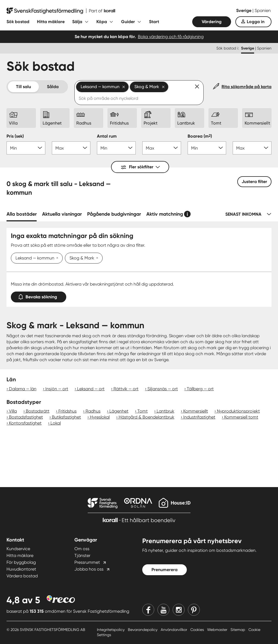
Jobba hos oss (89, 569)
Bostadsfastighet (26, 417)
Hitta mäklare (51, 22)
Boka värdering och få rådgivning (171, 37)
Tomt (143, 411)
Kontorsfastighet (25, 423)
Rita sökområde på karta (247, 87)
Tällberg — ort (200, 389)
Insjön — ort (57, 389)
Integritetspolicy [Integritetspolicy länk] (111, 630)
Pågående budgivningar (114, 214)
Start (154, 22)
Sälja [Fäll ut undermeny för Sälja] (77, 22)
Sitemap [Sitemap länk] (238, 630)
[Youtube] (163, 610)
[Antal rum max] (162, 148)
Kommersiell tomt (241, 417)
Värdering (212, 22)
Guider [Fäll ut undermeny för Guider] (128, 22)
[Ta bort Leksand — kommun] (56, 258)
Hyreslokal (100, 417)
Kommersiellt (196, 411)
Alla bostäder (22, 214)
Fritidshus (67, 411)
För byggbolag (21, 562)
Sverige (244, 10)
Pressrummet (87, 562)
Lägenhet (119, 411)
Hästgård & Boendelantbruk (146, 417)
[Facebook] (148, 610)
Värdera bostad (22, 576)
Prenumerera (165, 570)
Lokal (56, 423)
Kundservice (18, 549)
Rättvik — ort (126, 389)
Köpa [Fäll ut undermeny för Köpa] (102, 22)
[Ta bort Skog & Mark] (96, 258)
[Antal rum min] (116, 148)
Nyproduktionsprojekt (238, 411)
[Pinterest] (194, 610)
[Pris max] (71, 148)
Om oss (82, 549)
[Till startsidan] (61, 11)
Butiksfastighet (66, 417)
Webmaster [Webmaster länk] (218, 630)
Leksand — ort (91, 389)
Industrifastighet (199, 417)
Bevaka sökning (39, 296)
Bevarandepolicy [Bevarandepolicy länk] (143, 630)
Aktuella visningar (62, 214)
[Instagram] (179, 610)
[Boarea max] (252, 148)
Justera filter (254, 182)
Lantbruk (165, 411)
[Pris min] (26, 148)
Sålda (53, 87)
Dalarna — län (23, 389)
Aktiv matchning (165, 214)
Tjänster (82, 555)
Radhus (93, 411)
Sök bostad (18, 22)
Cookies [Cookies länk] (198, 630)
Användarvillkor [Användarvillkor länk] (174, 630)
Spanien (263, 10)
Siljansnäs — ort (163, 389)
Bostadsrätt (38, 411)
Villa (13, 411)
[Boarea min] (207, 148)
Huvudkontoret (21, 569)
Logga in (256, 22)
